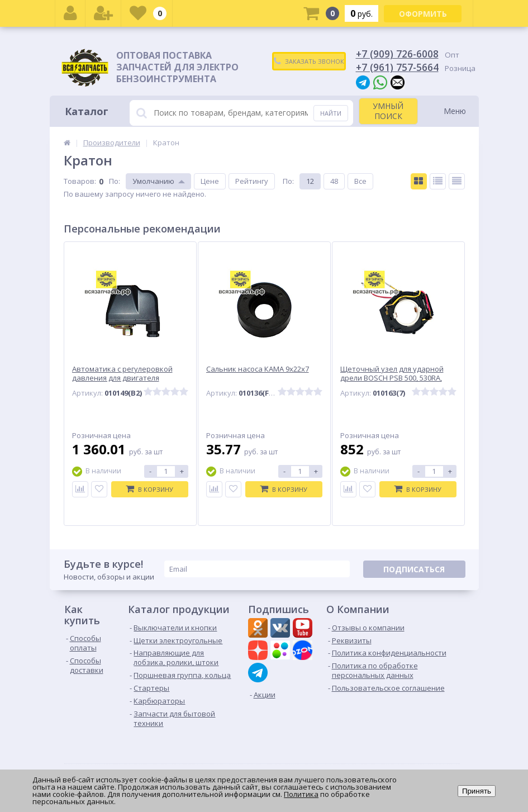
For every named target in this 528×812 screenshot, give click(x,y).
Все (360, 181)
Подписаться (414, 569)
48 (334, 181)
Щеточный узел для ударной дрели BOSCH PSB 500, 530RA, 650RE (392, 379)
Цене (210, 181)
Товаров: (80, 181)
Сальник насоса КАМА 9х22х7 (258, 369)
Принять (477, 791)
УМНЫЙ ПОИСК (388, 111)
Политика (301, 794)
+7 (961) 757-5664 (397, 67)
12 (310, 181)
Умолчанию (153, 181)
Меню (455, 111)
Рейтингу (252, 181)
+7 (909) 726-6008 (397, 54)
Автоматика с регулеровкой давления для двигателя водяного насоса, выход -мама (127, 379)
